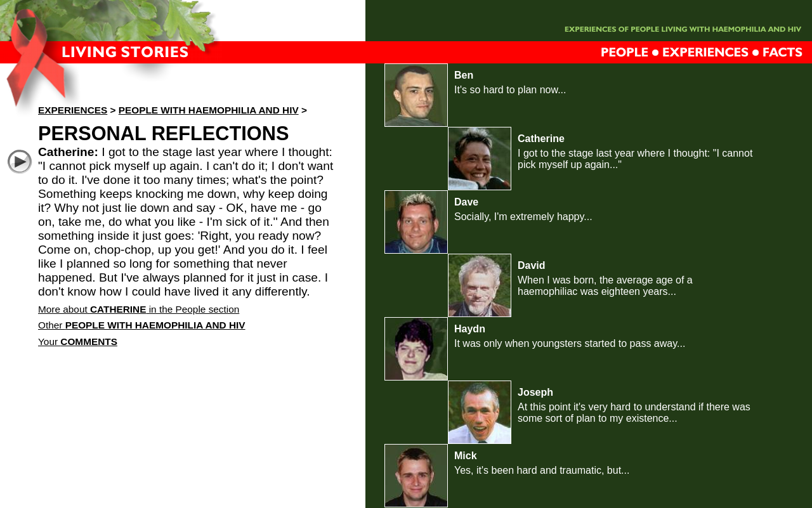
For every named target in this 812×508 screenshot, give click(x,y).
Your (78, 342)
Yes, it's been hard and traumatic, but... (542, 470)
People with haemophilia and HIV (209, 110)
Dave (466, 202)
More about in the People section (139, 309)
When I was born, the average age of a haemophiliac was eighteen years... (605, 286)
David (532, 265)
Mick (466, 456)
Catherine (541, 139)
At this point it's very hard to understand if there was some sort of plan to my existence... (634, 413)
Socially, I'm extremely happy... (523, 217)
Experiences (73, 110)
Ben (464, 75)
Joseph (535, 392)
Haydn (470, 329)
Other (142, 325)
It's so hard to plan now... (510, 90)
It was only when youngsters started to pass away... (570, 343)
